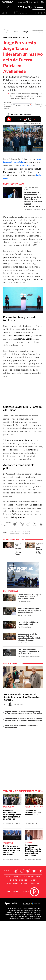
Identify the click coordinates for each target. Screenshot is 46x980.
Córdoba (32, 880)
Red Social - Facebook (22, 871)
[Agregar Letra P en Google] (22, 105)
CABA (38, 877)
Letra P (8, 31)
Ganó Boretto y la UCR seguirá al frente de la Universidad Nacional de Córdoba (22, 697)
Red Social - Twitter (16, 871)
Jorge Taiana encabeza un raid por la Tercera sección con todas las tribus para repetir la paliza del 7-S (26, 96)
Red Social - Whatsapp (41, 871)
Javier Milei (26, 533)
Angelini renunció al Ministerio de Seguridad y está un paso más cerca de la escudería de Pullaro (24, 713)
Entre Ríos (23, 880)
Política (16, 32)
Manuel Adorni (22, 2)
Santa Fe (13, 880)
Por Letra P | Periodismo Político (8, 105)
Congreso (35, 883)
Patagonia (25, 883)
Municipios (25, 32)
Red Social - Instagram (28, 871)
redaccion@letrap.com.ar (32, 916)
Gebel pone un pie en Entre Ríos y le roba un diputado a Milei (21, 726)
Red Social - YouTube (34, 871)
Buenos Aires (29, 877)
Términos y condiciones (17, 918)
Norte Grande (13, 883)
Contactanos (8, 871)
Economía (18, 877)
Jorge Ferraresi (15, 531)
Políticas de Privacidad (33, 918)
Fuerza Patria (26, 165)
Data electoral (21, 13)
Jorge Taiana (19, 162)
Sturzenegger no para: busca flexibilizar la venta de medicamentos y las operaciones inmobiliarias (24, 719)
